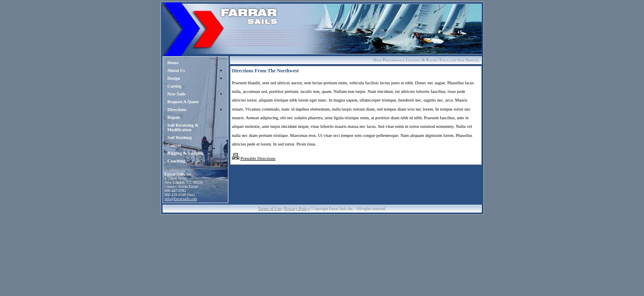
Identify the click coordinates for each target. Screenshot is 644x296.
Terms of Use (270, 209)
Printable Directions (258, 158)
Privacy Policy (297, 209)
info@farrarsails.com (181, 199)
